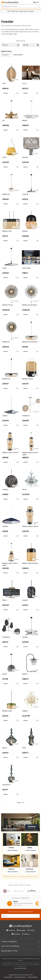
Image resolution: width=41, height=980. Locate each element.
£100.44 (5, 199)
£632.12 (25, 89)
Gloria (24, 490)
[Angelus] (30, 699)
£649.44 (6, 347)
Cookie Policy (8, 977)
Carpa (4, 268)
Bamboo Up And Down (30, 342)
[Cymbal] (11, 404)
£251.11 (5, 790)
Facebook (11, 930)
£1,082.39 (26, 310)
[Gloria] (30, 478)
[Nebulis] (30, 109)
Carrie (4, 158)
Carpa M (25, 194)
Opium (5, 748)
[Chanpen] (11, 478)
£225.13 (25, 199)
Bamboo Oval (7, 231)
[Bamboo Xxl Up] (11, 293)
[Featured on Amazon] (20, 822)
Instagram (21, 930)
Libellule (25, 637)
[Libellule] (30, 626)
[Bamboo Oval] (11, 220)
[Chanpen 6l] (11, 626)
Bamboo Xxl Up (8, 305)
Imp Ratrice (6, 785)
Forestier (6, 55)
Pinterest (16, 934)
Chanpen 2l (26, 416)
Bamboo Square (28, 379)
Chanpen (5, 490)
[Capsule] (30, 589)
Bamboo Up (6, 379)
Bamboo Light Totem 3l (30, 527)
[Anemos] (30, 220)
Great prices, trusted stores (20, 885)
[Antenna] (30, 146)
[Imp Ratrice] (11, 773)
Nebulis (25, 121)
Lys (3, 121)
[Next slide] (37, 891)
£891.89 (5, 458)
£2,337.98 (26, 716)
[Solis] (11, 72)
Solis (4, 84)
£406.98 (6, 126)
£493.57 (5, 384)
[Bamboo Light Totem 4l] (11, 441)
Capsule (25, 600)
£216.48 (25, 642)
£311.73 (5, 236)
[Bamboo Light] (11, 699)
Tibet (24, 748)
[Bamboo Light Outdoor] (30, 552)
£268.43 (25, 568)
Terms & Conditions (20, 977)
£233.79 (25, 384)
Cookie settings (32, 977)
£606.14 (5, 89)
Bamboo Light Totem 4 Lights (30, 454)
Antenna (25, 158)
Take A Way (26, 268)
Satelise (5, 527)
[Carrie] (11, 146)
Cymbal (5, 416)
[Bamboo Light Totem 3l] (30, 515)
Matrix (5, 600)
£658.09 (25, 458)
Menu (36, 3)
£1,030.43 (6, 310)
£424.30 (6, 162)
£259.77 (25, 753)
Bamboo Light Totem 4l (10, 453)
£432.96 (6, 568)
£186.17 (25, 273)
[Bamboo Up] (11, 367)
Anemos (25, 231)
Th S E (24, 84)
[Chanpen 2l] (30, 404)
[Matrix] (11, 589)
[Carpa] (11, 257)
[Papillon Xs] (11, 183)
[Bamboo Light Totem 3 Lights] (11, 552)
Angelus (25, 711)
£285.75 (25, 679)
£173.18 (5, 679)
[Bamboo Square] (30, 367)
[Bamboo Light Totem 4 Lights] (30, 441)
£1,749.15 (26, 495)
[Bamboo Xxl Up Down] (30, 293)
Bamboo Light (7, 711)
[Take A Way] (30, 257)
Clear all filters (18, 55)
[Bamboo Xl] (11, 330)
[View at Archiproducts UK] (11, 93)
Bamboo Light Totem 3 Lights (10, 564)
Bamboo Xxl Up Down (30, 305)
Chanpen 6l (6, 637)
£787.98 (25, 531)
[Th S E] (30, 72)
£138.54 (5, 495)
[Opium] (11, 736)
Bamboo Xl (6, 342)
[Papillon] (30, 662)
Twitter (31, 930)
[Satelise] (11, 515)
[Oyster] (11, 662)
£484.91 (25, 126)
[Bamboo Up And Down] (30, 330)
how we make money (20, 968)
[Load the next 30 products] (37, 803)
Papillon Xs (6, 194)
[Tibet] (30, 736)
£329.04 (6, 273)
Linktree (26, 934)
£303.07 (5, 753)
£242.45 (25, 162)
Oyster (5, 674)
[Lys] (11, 109)
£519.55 (25, 347)
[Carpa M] (30, 183)
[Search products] (20, 6)
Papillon (25, 674)
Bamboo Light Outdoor (30, 563)
